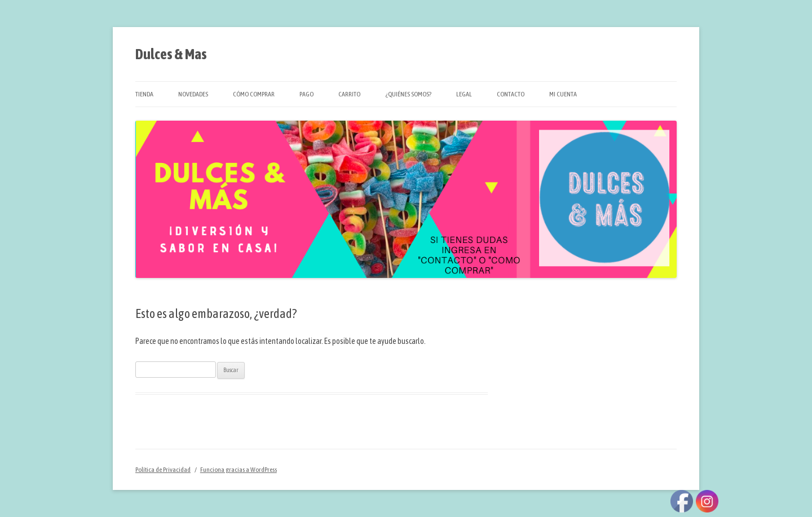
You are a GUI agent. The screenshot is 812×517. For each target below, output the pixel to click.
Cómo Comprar (254, 94)
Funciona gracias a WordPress (239, 470)
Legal (464, 94)
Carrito (349, 94)
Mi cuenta (563, 94)
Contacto (511, 94)
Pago (306, 94)
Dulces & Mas (171, 54)
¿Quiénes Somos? (408, 94)
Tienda (144, 94)
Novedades (193, 94)
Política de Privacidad (163, 470)
